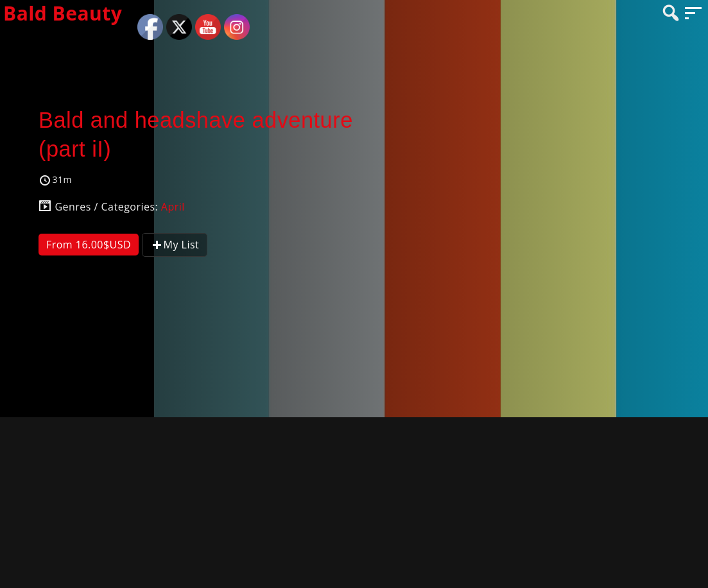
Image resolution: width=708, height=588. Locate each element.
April (173, 207)
